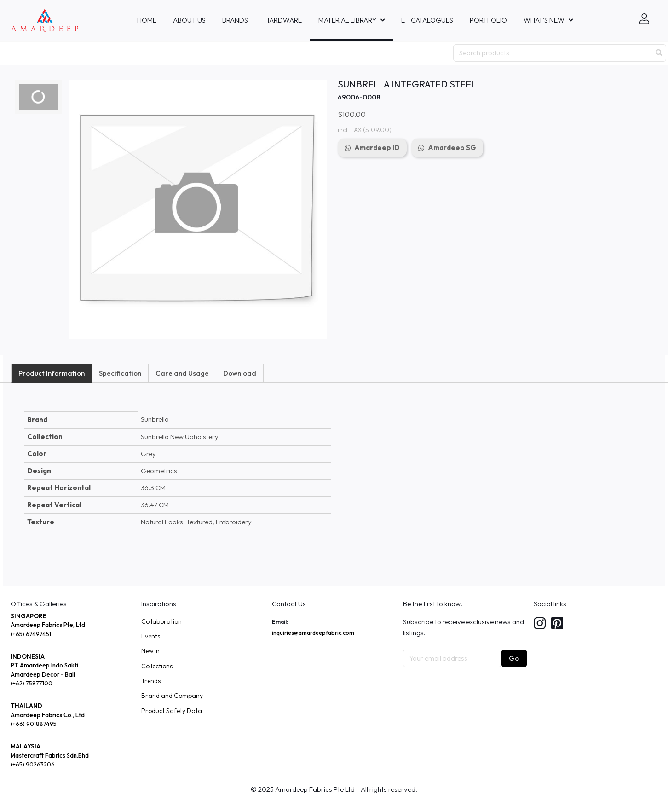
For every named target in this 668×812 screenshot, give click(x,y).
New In (150, 651)
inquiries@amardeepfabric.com (313, 633)
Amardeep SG (452, 148)
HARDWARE (283, 20)
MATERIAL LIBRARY (347, 20)
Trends (151, 681)
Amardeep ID (377, 148)
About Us (189, 20)
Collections (157, 666)
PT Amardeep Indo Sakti (44, 665)
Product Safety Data (172, 711)
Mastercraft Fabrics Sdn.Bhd (50, 755)
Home (147, 20)
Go (514, 658)
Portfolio (488, 20)
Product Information (52, 373)
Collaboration (161, 621)
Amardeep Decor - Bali (43, 674)
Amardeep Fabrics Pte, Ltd (48, 625)
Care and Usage (182, 373)
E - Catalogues (427, 20)
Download (240, 373)
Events (151, 636)
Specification (120, 373)
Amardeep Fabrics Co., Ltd (48, 715)
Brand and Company (172, 696)
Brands (235, 20)
